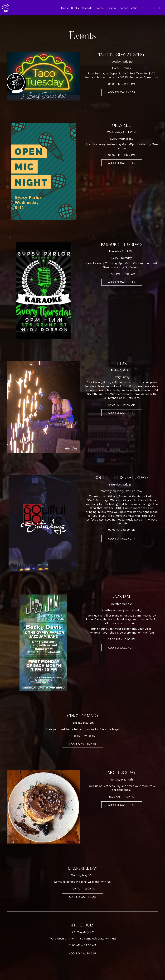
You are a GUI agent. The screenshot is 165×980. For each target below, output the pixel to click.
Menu (64, 8)
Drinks (75, 8)
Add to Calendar (122, 92)
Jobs (134, 8)
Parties (124, 8)
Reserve (112, 8)
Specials (87, 8)
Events (99, 8)
